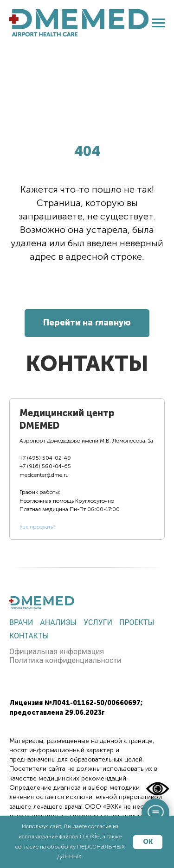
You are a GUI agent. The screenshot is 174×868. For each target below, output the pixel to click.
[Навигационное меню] (158, 23)
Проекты (137, 622)
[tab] (87, 469)
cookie (90, 836)
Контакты (29, 636)
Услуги (98, 622)
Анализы (58, 622)
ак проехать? (39, 527)
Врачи (21, 622)
